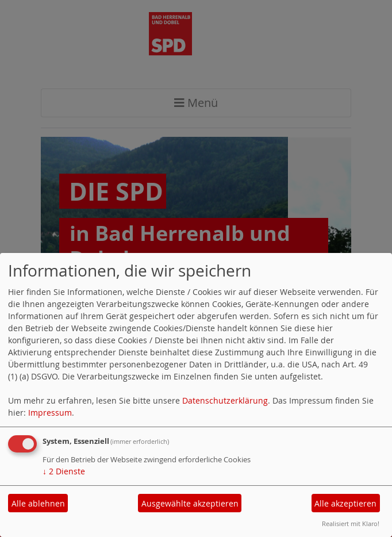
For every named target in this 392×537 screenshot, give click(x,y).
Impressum (50, 413)
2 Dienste (64, 471)
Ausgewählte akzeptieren (190, 503)
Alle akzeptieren (345, 503)
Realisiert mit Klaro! (351, 523)
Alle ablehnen (38, 503)
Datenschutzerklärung (225, 400)
